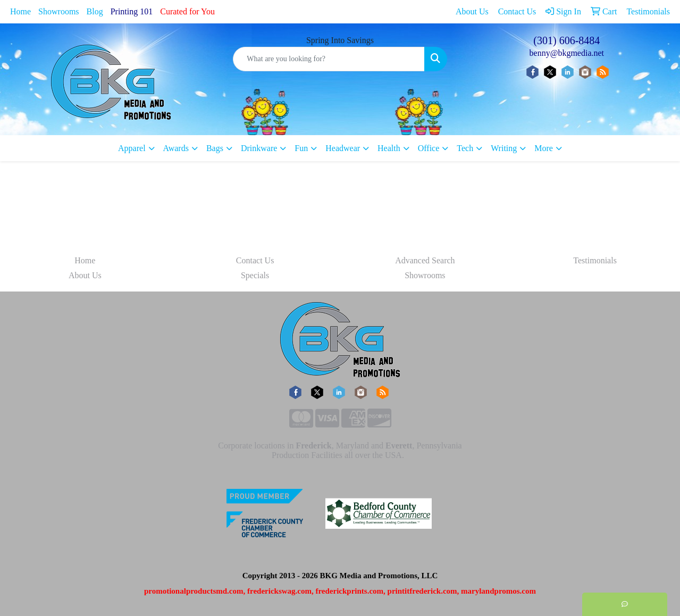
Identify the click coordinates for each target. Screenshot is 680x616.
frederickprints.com (349, 591)
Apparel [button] (132, 148)
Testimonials (595, 260)
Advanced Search (425, 260)
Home (20, 11)
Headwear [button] (343, 148)
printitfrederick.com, (423, 591)
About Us (85, 275)
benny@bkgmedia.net (567, 53)
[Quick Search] (329, 59)
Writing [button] (504, 148)
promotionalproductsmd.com (194, 591)
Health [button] (389, 148)
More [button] (544, 148)
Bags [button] (215, 148)
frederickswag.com (279, 591)
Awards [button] (176, 148)
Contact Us (255, 260)
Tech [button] (465, 148)
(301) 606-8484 (566, 40)
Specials (255, 275)
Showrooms (58, 11)
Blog (95, 11)
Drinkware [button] (259, 148)
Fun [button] (301, 148)
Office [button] (429, 148)
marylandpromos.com (498, 591)
